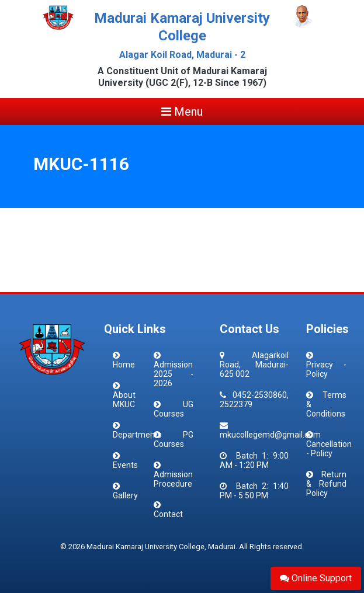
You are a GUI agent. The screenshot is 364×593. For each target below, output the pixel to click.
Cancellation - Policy (329, 449)
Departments (137, 435)
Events (125, 465)
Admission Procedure (173, 479)
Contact (168, 514)
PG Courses (174, 439)
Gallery (125, 495)
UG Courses (174, 409)
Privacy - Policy (326, 369)
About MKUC (124, 400)
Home (124, 365)
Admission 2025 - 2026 (174, 374)
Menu (182, 112)
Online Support (316, 578)
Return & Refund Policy (326, 484)
